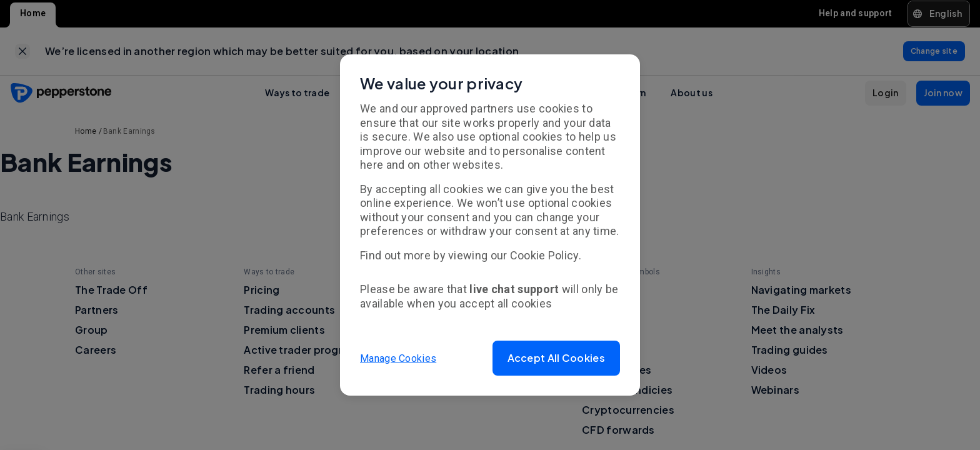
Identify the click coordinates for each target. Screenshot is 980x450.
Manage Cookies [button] (398, 358)
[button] (556, 358)
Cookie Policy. (546, 255)
